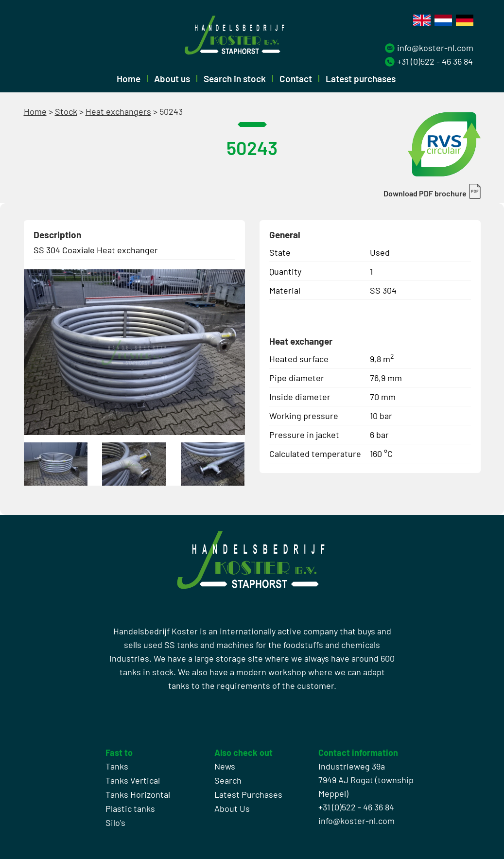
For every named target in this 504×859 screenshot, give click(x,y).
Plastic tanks (130, 808)
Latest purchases (361, 79)
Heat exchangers (118, 111)
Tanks (117, 766)
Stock (66, 111)
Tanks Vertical (133, 780)
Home (129, 79)
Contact (296, 79)
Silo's (115, 823)
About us (172, 79)
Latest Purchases (248, 794)
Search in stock (235, 79)
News (225, 766)
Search (228, 780)
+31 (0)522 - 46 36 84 (435, 61)
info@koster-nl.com (435, 48)
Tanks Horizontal (138, 794)
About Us (232, 808)
